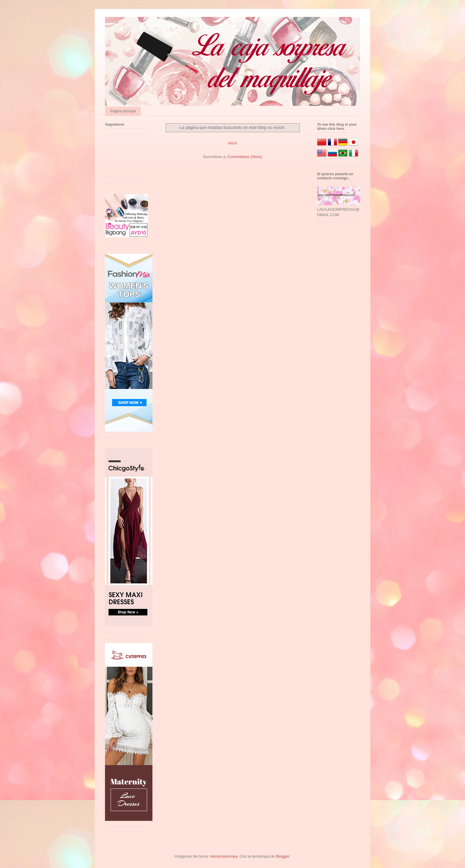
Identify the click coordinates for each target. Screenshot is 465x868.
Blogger (283, 856)
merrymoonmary (224, 856)
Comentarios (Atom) (245, 157)
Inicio (232, 143)
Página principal (123, 111)
